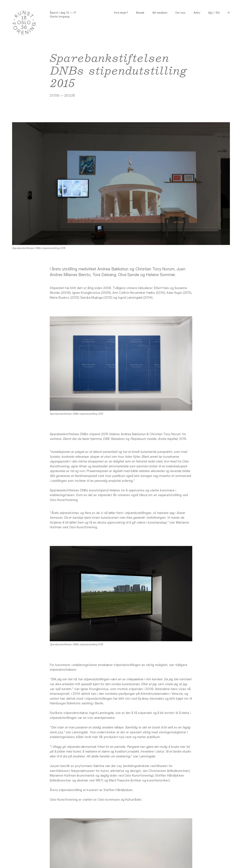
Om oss (180, 13)
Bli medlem (160, 13)
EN (218, 13)
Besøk (140, 13)
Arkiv (197, 13)
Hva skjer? (121, 13)
